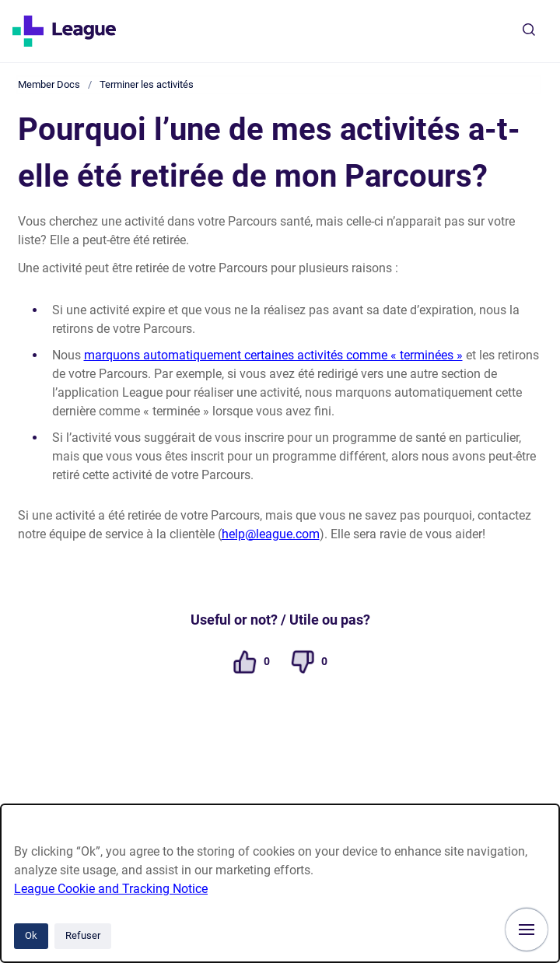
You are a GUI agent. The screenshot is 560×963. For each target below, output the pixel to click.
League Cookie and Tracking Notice (111, 889)
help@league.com (271, 534)
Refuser (83, 935)
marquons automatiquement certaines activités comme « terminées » (273, 355)
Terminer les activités (147, 84)
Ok (31, 935)
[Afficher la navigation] (527, 930)
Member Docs (49, 84)
